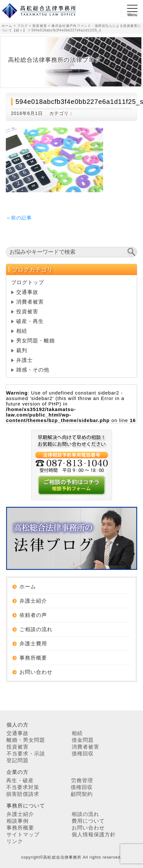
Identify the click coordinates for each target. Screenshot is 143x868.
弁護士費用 (33, 644)
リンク (15, 841)
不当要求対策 (23, 787)
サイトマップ (23, 835)
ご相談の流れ (36, 629)
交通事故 (27, 292)
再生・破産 (20, 780)
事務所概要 (33, 658)
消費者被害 (30, 302)
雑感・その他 (33, 370)
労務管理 (82, 780)
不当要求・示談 (26, 754)
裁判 (22, 350)
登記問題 (18, 760)
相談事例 (18, 821)
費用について (88, 821)
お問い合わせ (36, 672)
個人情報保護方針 (94, 835)
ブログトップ (28, 282)
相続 (22, 331)
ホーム (28, 587)
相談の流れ (85, 814)
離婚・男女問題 (26, 740)
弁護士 (24, 360)
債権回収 (83, 754)
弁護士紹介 (33, 601)
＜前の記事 (19, 218)
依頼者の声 (33, 615)
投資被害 (27, 312)
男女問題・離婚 (36, 341)
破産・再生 (30, 321)
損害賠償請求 (23, 794)
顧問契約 (82, 794)
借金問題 (83, 740)
